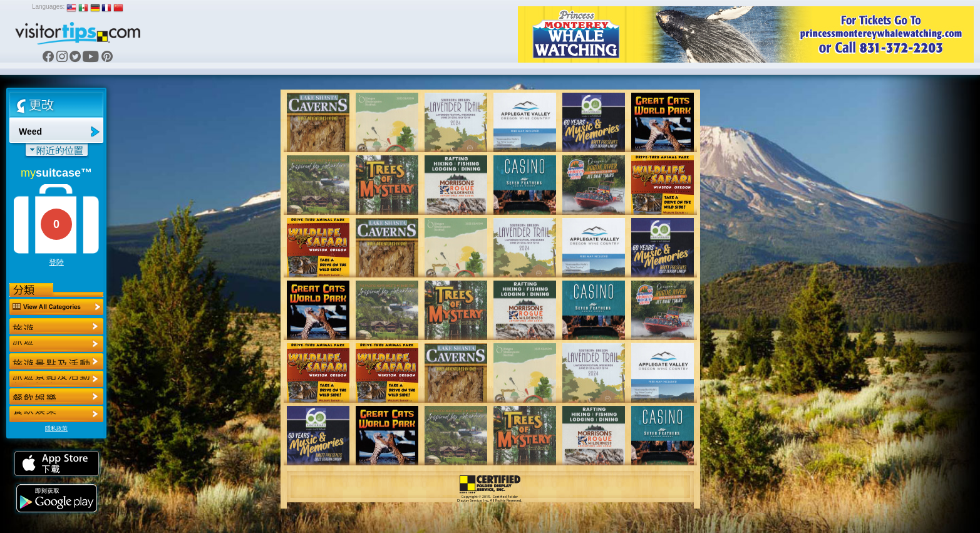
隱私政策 (56, 428)
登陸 (56, 262)
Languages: (48, 7)
